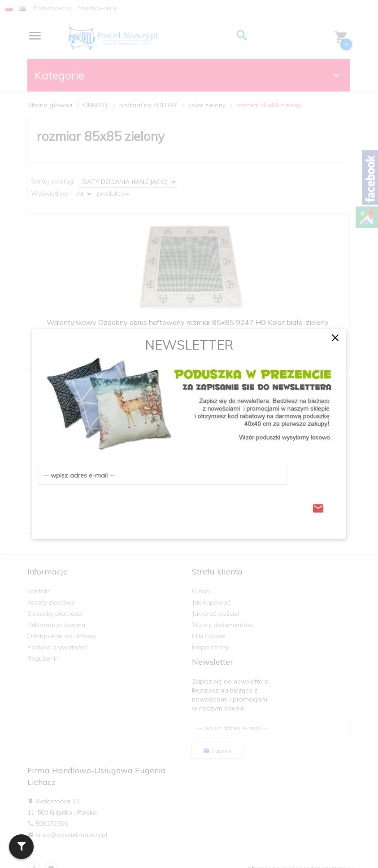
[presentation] (107, 506)
